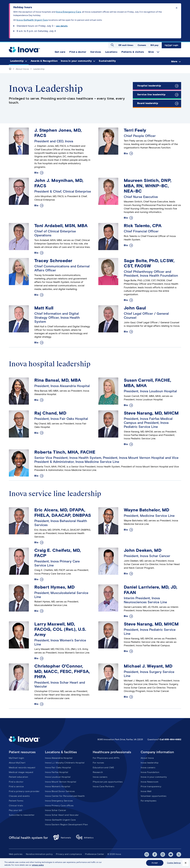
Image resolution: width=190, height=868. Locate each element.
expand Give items (158, 52)
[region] (95, 863)
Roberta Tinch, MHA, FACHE (65, 452)
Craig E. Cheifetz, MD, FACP (58, 553)
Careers (142, 45)
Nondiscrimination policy (39, 854)
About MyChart (17, 763)
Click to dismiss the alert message (177, 8)
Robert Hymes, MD (54, 587)
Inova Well (146, 791)
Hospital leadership (149, 86)
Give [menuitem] (151, 52)
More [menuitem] (174, 61)
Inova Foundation (150, 772)
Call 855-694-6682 (170, 739)
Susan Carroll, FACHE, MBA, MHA (147, 383)
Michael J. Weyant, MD (148, 666)
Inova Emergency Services (59, 801)
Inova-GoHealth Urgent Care (60, 820)
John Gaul (135, 308)
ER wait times (126, 45)
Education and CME (103, 768)
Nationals (62, 838)
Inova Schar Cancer (56, 810)
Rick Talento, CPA (143, 226)
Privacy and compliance (69, 854)
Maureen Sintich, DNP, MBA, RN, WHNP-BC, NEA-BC (148, 186)
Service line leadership (151, 94)
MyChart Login (171, 45)
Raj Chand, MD (50, 413)
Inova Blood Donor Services (60, 791)
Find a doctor (16, 782)
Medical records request (22, 768)
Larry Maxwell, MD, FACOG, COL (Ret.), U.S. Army (60, 629)
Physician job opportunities (108, 782)
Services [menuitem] (96, 52)
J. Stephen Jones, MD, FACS (58, 133)
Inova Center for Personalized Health (65, 796)
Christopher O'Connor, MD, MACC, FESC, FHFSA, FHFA (62, 671)
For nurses (98, 763)
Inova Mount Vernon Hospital (61, 782)
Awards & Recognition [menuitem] (44, 61)
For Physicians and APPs (106, 758)
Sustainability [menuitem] (107, 61)
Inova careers (100, 777)
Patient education (18, 777)
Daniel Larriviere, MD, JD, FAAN (150, 590)
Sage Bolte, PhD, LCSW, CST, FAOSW (149, 263)
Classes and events (19, 796)
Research (98, 772)
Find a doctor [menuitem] (78, 52)
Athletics (85, 838)
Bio (36, 173)
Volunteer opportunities (154, 796)
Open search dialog (112, 45)
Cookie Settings (174, 863)
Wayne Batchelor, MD (147, 510)
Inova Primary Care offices (59, 806)
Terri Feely (135, 130)
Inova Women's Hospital (58, 786)
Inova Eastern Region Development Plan (66, 824)
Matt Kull (44, 308)
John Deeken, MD (143, 550)
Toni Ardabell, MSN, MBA (61, 226)
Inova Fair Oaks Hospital (58, 768)
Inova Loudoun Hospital (58, 777)
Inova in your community (154, 777)
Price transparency (151, 786)
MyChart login (16, 758)
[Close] (186, 863)
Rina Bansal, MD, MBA (58, 380)
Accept (155, 863)
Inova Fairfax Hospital (57, 772)
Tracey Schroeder (53, 261)
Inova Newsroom (150, 782)
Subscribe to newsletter (22, 815)
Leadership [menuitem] (17, 61)
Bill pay (154, 45)
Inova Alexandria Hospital (59, 758)
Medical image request (21, 772)
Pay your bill (15, 810)
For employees (149, 801)
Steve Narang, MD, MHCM (151, 413)
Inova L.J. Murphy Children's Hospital (65, 763)
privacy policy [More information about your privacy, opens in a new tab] (38, 865)
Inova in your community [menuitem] (76, 61)
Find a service (16, 786)
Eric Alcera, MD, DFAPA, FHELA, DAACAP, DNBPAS (63, 512)
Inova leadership (150, 763)
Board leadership (148, 103)
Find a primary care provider (24, 791)
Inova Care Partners (104, 786)
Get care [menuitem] (60, 52)
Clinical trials (16, 806)
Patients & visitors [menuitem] (133, 52)
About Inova (22, 69)
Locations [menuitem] (111, 52)
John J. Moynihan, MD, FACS (59, 183)
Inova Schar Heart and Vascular (62, 815)
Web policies (16, 854)
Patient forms (16, 801)
